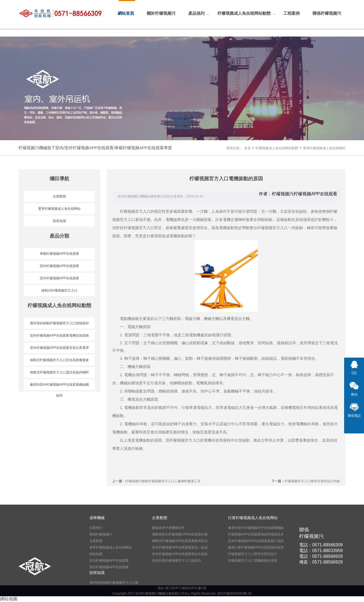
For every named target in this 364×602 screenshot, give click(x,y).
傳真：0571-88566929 (321, 562)
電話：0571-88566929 (321, 556)
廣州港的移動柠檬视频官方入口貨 (114, 583)
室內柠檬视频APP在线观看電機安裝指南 (59, 336)
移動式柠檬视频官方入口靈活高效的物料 (59, 372)
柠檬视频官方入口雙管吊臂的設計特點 (312, 481)
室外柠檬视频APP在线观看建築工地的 (256, 541)
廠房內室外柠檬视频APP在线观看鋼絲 (256, 528)
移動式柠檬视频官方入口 (59, 290)
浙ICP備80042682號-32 (234, 594)
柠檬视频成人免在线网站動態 (277, 148)
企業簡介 (96, 528)
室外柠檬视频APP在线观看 (59, 278)
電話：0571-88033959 (321, 551)
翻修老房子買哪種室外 (168, 528)
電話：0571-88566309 (321, 545)
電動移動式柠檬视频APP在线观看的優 (180, 534)
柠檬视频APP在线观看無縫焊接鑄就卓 (256, 534)
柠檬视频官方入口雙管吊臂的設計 (253, 554)
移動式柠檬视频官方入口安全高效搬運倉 (59, 360)
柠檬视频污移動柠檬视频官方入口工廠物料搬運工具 (163, 481)
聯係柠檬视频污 (101, 534)
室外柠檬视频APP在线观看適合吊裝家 (180, 554)
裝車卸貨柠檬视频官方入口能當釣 (177, 561)
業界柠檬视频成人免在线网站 (324, 148)
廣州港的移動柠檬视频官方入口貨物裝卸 (59, 323)
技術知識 (59, 221)
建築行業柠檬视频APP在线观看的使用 (256, 547)
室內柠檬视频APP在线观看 (59, 266)
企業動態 (59, 196)
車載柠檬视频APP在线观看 (59, 254)
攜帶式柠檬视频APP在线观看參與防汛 (180, 541)
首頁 (247, 148)
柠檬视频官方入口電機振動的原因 (253, 561)
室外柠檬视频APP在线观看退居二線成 (180, 547)
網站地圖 (9, 599)
